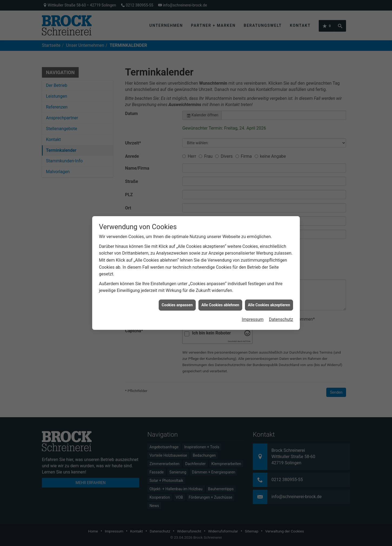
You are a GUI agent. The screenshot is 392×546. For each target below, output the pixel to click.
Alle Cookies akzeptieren (269, 168)
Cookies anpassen (177, 168)
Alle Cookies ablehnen (220, 168)
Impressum (253, 183)
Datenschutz (281, 183)
